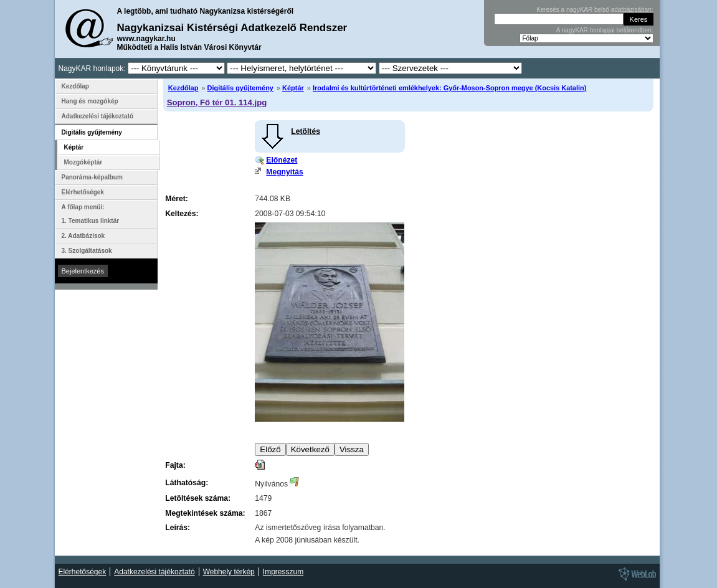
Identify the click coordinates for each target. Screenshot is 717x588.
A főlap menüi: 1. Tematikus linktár (91, 214)
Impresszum (283, 572)
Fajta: (175, 465)
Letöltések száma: (198, 498)
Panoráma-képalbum (92, 177)
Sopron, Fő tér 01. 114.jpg (217, 102)
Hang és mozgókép (90, 101)
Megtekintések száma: (205, 513)
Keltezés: (182, 214)
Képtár (293, 88)
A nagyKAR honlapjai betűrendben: (605, 30)
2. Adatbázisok (83, 236)
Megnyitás (284, 172)
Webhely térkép (229, 572)
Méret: (176, 199)
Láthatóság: (187, 483)
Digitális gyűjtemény (240, 88)
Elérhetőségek (83, 192)
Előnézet (282, 160)
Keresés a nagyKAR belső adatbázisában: (595, 10)
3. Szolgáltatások (87, 251)
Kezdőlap (183, 88)
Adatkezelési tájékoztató (98, 116)
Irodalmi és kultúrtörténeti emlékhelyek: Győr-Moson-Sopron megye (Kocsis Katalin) (449, 88)
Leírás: (178, 528)
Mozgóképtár (83, 162)
